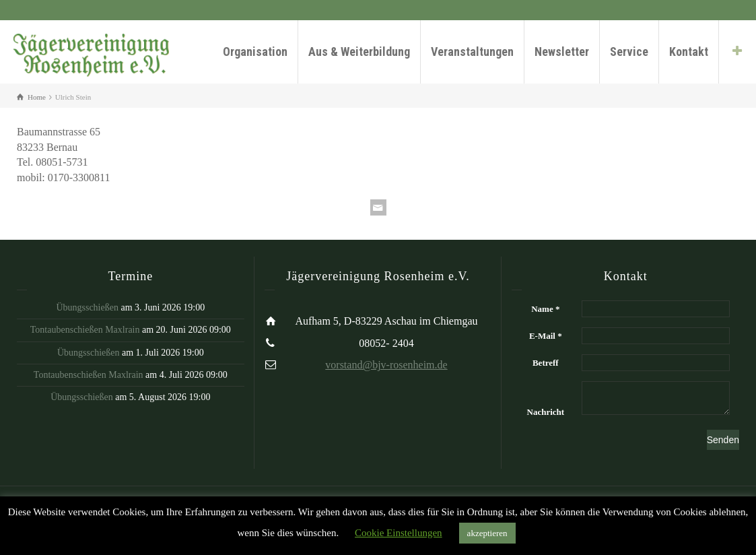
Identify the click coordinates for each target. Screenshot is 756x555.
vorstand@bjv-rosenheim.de (386, 365)
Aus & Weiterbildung (359, 52)
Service (629, 52)
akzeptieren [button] (487, 533)
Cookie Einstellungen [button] (399, 533)
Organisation (255, 52)
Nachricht (546, 412)
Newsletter (562, 52)
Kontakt (689, 52)
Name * (545, 309)
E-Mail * (546, 336)
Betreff (546, 363)
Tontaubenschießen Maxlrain (85, 330)
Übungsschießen (87, 307)
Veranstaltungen (472, 52)
